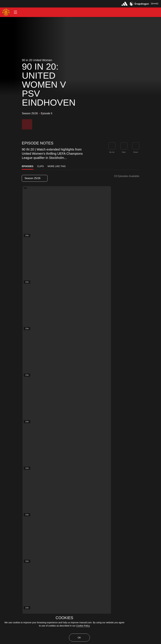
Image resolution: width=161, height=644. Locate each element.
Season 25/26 (34, 178)
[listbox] (35, 178)
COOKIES (64, 618)
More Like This (57, 166)
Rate (124, 152)
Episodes (28, 166)
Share (136, 152)
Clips (40, 166)
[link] (136, 146)
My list (112, 152)
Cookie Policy (83, 626)
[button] (15, 12)
